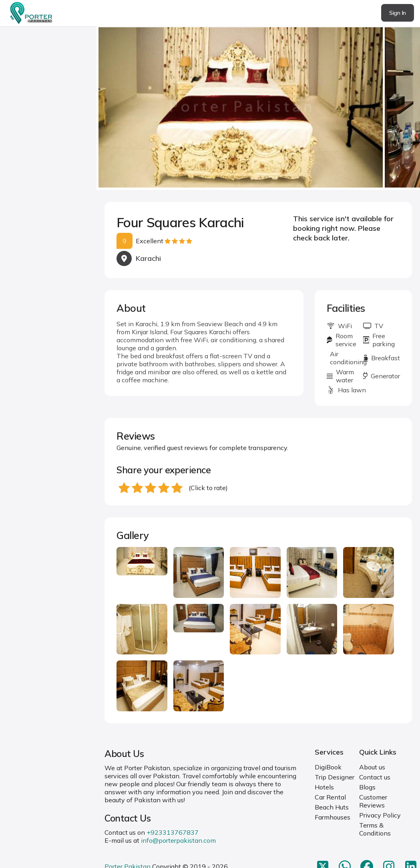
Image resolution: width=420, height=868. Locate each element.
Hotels (324, 787)
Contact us (375, 777)
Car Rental (330, 797)
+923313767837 (173, 832)
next (388, 108)
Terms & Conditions (375, 829)
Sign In (398, 13)
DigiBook (328, 767)
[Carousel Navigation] (258, 108)
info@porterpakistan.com (178, 840)
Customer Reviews (373, 801)
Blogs (367, 787)
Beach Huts (332, 807)
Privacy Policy (380, 815)
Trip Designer (335, 777)
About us (372, 767)
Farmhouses (333, 817)
